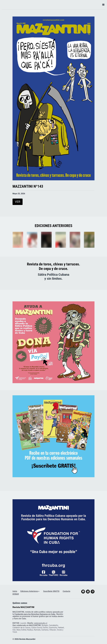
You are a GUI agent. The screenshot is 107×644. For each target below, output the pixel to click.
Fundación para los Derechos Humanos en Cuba (35, 614)
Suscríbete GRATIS (51, 591)
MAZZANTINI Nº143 (28, 186)
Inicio (15, 591)
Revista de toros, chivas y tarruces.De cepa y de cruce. (53, 266)
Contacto (66, 591)
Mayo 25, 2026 (19, 194)
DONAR (16, 594)
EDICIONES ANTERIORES (53, 226)
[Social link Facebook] (83, 592)
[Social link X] (88, 592)
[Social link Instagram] (93, 592)
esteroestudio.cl (41, 623)
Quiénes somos (20, 603)
